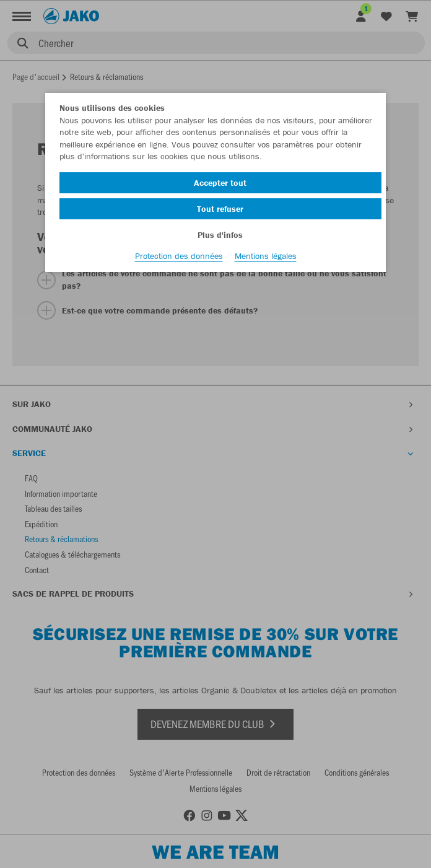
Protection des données (179, 256)
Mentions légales (266, 256)
